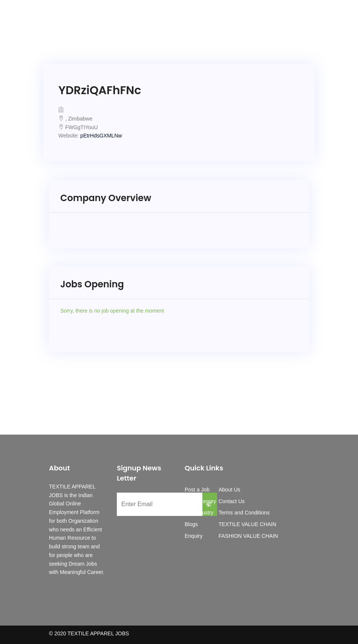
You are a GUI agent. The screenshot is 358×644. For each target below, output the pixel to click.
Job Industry (199, 513)
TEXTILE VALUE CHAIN (247, 524)
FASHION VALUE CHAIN (248, 536)
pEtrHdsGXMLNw (101, 136)
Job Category (200, 501)
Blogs (191, 524)
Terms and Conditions (244, 513)
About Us (229, 490)
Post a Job (197, 490)
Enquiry (194, 536)
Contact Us (232, 501)
